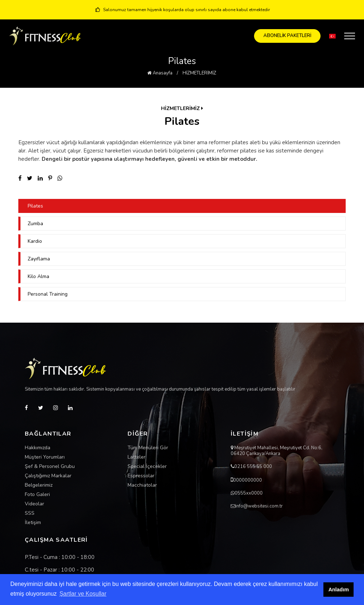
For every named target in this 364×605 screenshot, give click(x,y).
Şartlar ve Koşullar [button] (83, 594)
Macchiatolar (142, 485)
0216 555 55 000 (253, 467)
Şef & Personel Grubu (50, 467)
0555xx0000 (249, 493)
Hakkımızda (38, 448)
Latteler (137, 457)
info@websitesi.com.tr (259, 506)
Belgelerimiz (39, 485)
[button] (332, 36)
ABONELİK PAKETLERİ (287, 36)
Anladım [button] (339, 590)
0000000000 (248, 480)
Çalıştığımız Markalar (48, 476)
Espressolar (141, 476)
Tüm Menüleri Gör (148, 448)
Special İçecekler (147, 467)
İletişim (33, 523)
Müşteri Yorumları (45, 457)
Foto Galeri (37, 495)
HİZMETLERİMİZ (199, 73)
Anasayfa (160, 73)
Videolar (34, 504)
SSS (30, 513)
